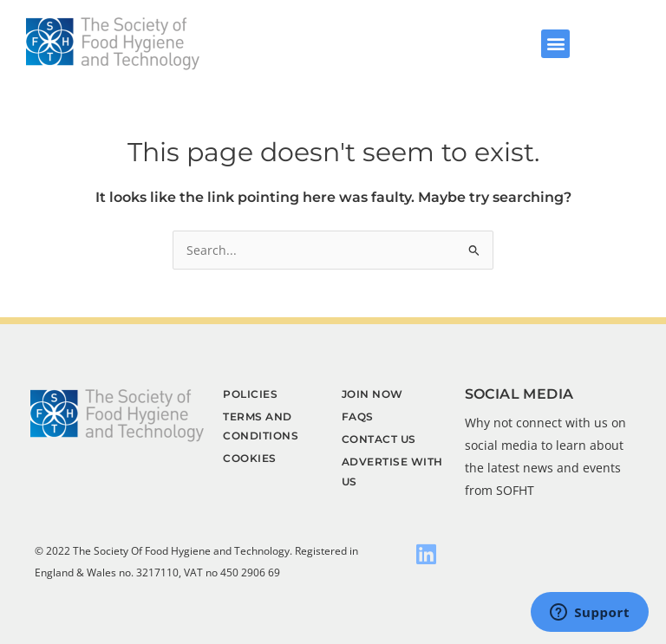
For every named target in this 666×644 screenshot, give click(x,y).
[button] (555, 44)
